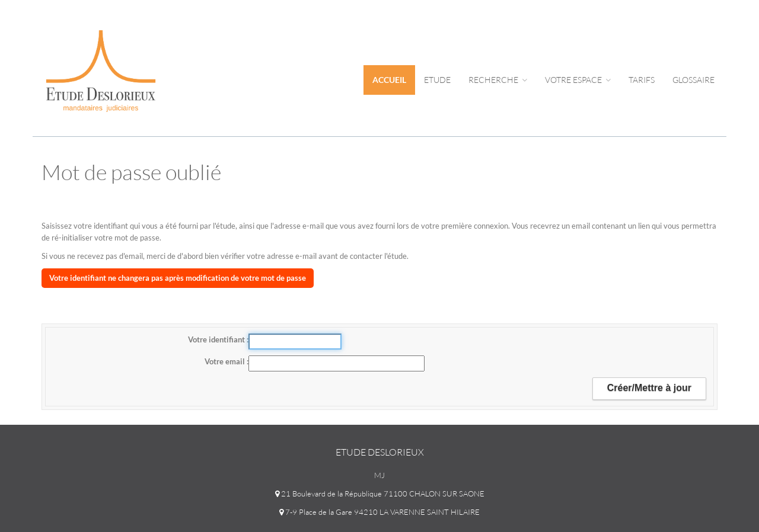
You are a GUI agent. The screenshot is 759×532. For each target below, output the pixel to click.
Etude (437, 80)
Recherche (498, 80)
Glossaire (693, 80)
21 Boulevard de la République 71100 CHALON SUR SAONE (380, 493)
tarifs (642, 80)
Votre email (226, 361)
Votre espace (578, 80)
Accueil (389, 80)
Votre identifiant (217, 339)
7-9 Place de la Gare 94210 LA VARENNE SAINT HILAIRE (379, 512)
